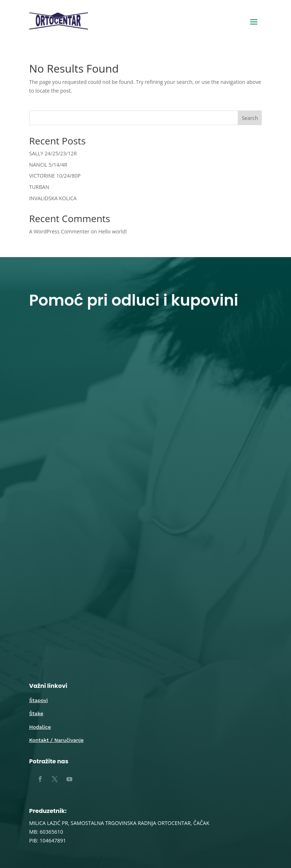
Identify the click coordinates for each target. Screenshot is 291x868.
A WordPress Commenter (59, 231)
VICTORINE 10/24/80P (55, 176)
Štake (36, 713)
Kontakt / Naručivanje (56, 740)
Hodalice (40, 727)
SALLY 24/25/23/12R (53, 153)
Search (250, 118)
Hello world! (112, 231)
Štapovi (39, 700)
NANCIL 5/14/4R (48, 165)
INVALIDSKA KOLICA (53, 198)
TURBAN (39, 187)
